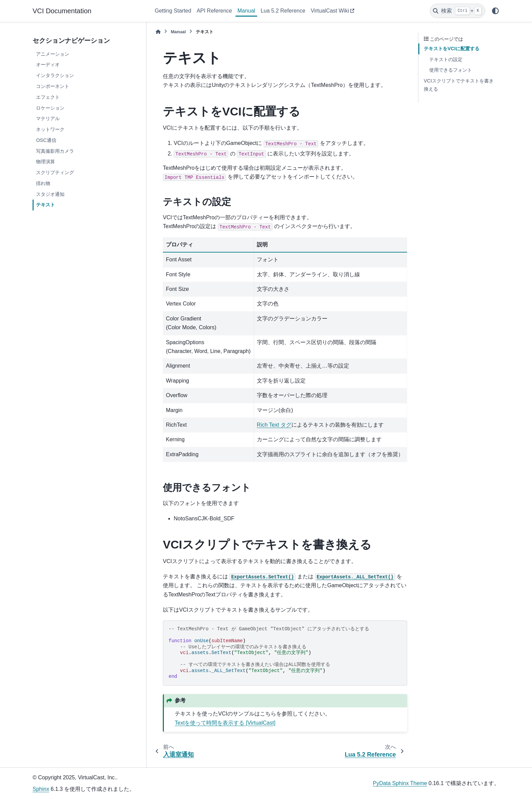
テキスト (45, 205)
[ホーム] (158, 32)
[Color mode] (495, 11)
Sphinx (41, 789)
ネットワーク (50, 129)
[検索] (458, 11)
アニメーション (53, 54)
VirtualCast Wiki (330, 11)
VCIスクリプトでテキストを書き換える (459, 85)
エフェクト (48, 97)
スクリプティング (55, 172)
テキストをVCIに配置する (452, 49)
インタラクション (55, 75)
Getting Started (173, 11)
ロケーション (50, 108)
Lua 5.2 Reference (283, 11)
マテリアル (48, 118)
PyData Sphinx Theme (400, 783)
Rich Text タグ (274, 425)
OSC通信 (46, 140)
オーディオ (48, 64)
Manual (246, 11)
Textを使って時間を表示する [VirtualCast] (225, 723)
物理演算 (45, 162)
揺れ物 (43, 183)
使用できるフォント (451, 70)
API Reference (214, 11)
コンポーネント (53, 86)
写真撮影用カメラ (55, 151)
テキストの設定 (446, 59)
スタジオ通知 (50, 194)
